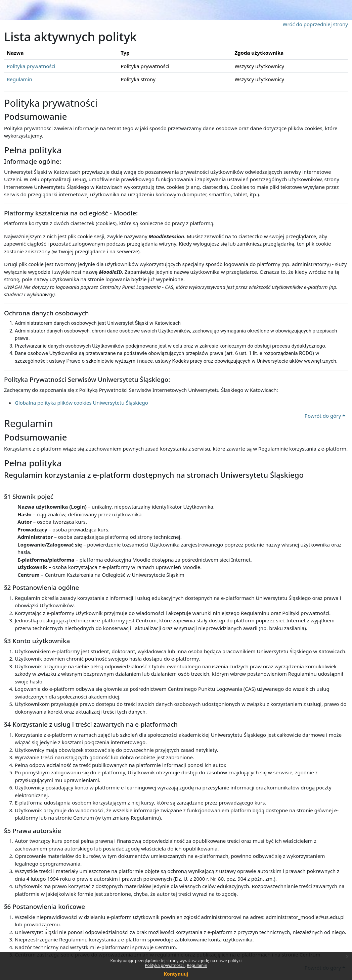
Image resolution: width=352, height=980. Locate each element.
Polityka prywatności (165, 965)
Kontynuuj (176, 974)
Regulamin (197, 965)
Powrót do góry (325, 416)
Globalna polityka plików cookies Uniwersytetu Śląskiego (81, 403)
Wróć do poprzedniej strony (315, 24)
